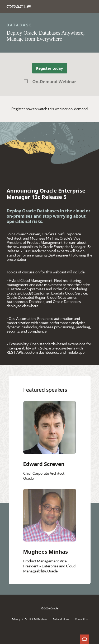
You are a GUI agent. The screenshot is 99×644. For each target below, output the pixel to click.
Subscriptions (61, 619)
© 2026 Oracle (49, 608)
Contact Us (81, 619)
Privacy (16, 619)
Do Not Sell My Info (36, 619)
